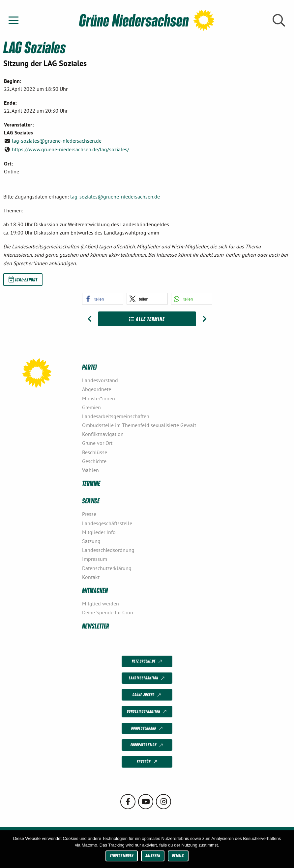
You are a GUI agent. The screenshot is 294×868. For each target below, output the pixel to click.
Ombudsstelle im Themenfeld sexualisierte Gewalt (139, 425)
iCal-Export (23, 279)
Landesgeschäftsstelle (107, 523)
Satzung (91, 541)
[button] (103, 299)
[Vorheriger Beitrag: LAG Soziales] (89, 319)
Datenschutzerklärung (107, 568)
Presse (89, 514)
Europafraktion (147, 745)
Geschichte (94, 461)
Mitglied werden (101, 603)
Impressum (95, 559)
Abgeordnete (97, 389)
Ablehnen (153, 856)
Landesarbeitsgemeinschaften (116, 416)
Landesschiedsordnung (108, 550)
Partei (89, 367)
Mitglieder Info (99, 532)
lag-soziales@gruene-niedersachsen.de (57, 141)
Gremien (91, 407)
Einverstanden (122, 856)
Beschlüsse (95, 452)
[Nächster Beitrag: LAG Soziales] (205, 319)
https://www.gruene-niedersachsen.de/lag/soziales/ (71, 149)
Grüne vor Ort (97, 443)
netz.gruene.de (147, 662)
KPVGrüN (147, 762)
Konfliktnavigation (103, 434)
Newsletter (96, 626)
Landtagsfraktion (147, 678)
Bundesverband (147, 729)
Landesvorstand (100, 380)
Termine (91, 483)
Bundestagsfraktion (147, 712)
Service (91, 501)
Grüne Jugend (147, 695)
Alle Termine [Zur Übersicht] (147, 319)
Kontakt (91, 577)
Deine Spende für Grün (108, 612)
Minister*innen (99, 398)
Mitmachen (95, 590)
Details (178, 856)
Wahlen (90, 470)
